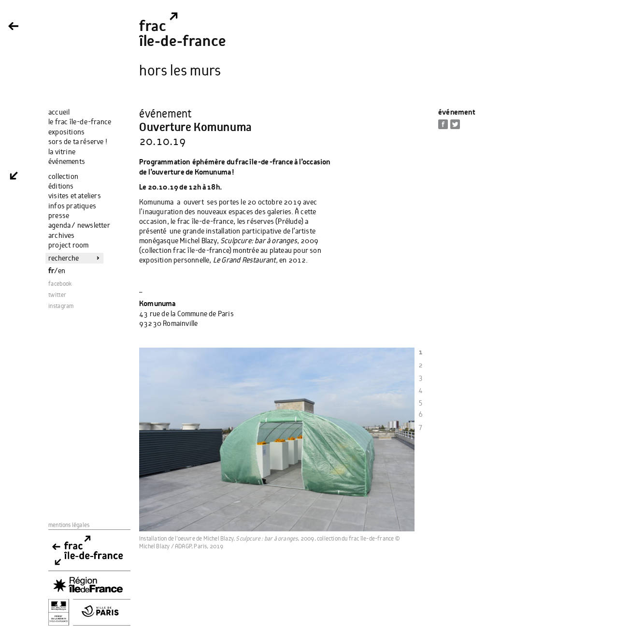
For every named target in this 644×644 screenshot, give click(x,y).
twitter (57, 295)
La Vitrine (62, 152)
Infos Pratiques (72, 206)
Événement (457, 112)
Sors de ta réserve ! (78, 142)
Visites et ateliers (75, 196)
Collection (63, 176)
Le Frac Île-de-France (80, 122)
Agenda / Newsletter (79, 225)
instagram (61, 306)
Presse (59, 216)
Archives (62, 235)
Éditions (61, 186)
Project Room (68, 245)
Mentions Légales (69, 525)
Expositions (66, 132)
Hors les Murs (180, 71)
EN (62, 271)
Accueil (59, 112)
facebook (60, 284)
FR (51, 271)
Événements (67, 161)
